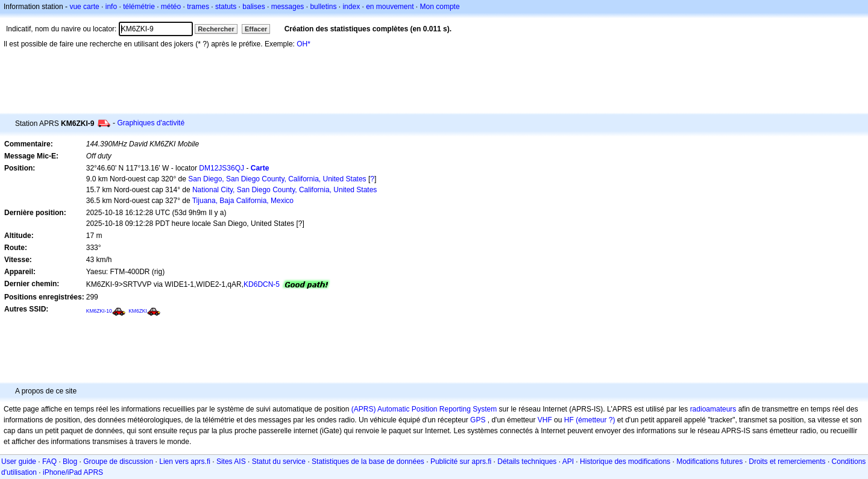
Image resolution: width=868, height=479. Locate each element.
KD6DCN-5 (262, 284)
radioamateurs (713, 409)
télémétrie (139, 7)
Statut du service (279, 462)
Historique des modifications (625, 462)
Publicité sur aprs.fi (461, 462)
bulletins (323, 7)
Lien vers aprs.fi (185, 462)
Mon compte (440, 7)
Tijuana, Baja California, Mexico (243, 201)
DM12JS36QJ (222, 168)
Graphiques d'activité (151, 123)
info (111, 7)
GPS (478, 420)
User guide (19, 462)
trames (198, 7)
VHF (545, 420)
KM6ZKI (138, 311)
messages (288, 7)
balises (253, 7)
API (568, 462)
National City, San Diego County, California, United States (285, 190)
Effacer (256, 29)
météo (171, 7)
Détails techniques (527, 462)
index (351, 7)
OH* (303, 44)
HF (569, 420)
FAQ (49, 462)
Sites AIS (231, 462)
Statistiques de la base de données (368, 462)
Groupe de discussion (118, 462)
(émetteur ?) (595, 420)
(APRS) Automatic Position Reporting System (424, 409)
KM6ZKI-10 (99, 311)
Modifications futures (709, 462)
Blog (70, 462)
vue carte (84, 7)
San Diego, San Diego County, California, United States (277, 179)
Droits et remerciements (787, 462)
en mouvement (390, 7)
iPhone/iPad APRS (73, 472)
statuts (226, 7)
